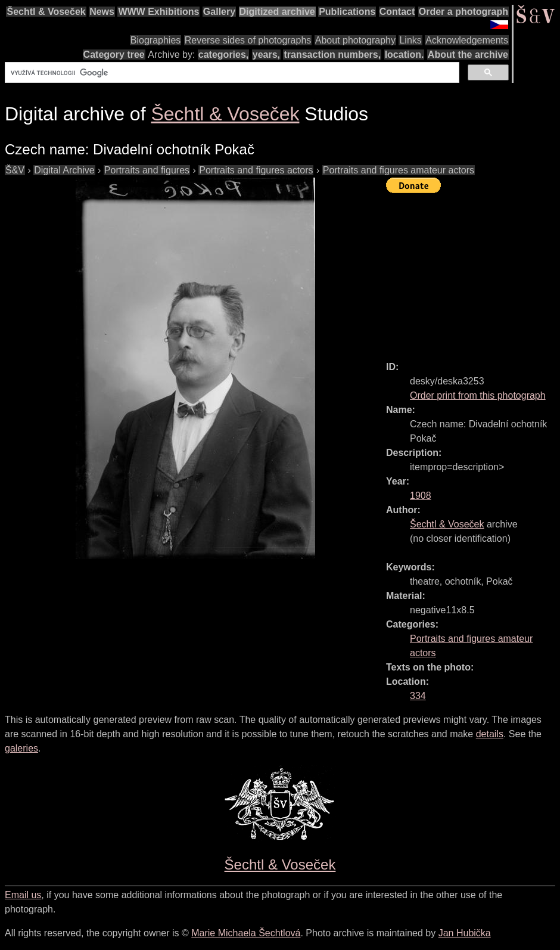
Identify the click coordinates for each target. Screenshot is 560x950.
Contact (397, 12)
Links (410, 40)
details (490, 734)
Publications (347, 12)
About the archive (468, 55)
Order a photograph (463, 12)
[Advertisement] (473, 272)
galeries (21, 748)
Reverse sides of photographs (248, 40)
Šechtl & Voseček (46, 12)
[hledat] (231, 73)
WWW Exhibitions (158, 12)
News (102, 12)
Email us (23, 895)
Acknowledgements (467, 40)
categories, (223, 55)
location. (405, 55)
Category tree (114, 55)
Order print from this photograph (478, 395)
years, (266, 55)
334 (418, 696)
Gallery (219, 12)
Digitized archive (277, 12)
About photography (355, 40)
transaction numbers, (332, 55)
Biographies (156, 40)
